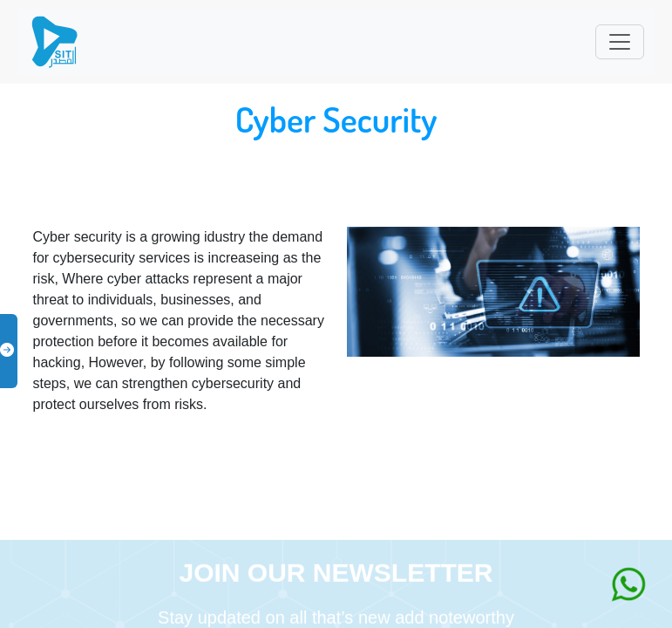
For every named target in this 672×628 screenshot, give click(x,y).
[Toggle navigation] (620, 42)
